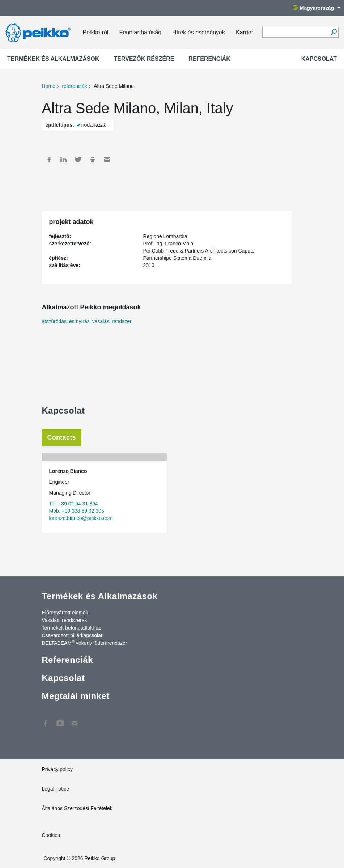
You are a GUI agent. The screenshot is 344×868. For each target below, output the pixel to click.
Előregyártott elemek (65, 613)
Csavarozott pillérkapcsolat (72, 635)
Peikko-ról (95, 32)
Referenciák (209, 59)
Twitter (78, 160)
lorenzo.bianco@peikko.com (81, 518)
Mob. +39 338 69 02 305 (77, 511)
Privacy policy (58, 769)
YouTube (60, 720)
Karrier (245, 32)
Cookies (51, 835)
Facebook (49, 160)
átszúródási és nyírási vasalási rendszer (87, 321)
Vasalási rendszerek (65, 620)
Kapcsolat (319, 59)
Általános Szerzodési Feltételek (77, 808)
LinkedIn (64, 160)
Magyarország (317, 8)
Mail (107, 160)
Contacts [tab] (62, 437)
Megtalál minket (76, 696)
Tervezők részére (144, 59)
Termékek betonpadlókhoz (71, 628)
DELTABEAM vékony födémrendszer (85, 643)
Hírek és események (199, 32)
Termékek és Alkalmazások (53, 59)
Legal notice (56, 789)
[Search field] (295, 33)
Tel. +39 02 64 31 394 (74, 504)
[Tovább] (333, 32)
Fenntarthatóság (141, 32)
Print (93, 160)
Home (49, 86)
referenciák (74, 86)
